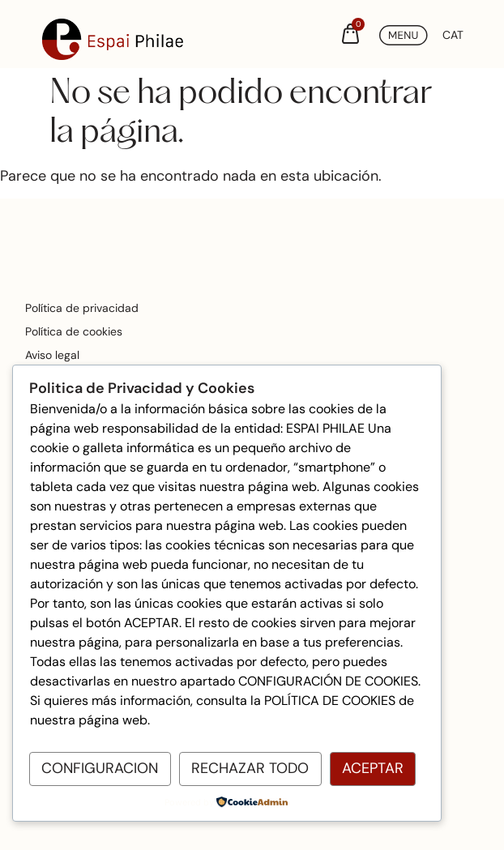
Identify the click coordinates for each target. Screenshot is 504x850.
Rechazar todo (250, 768)
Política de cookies (74, 331)
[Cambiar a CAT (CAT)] (453, 35)
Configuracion (100, 768)
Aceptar (373, 768)
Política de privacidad (82, 308)
